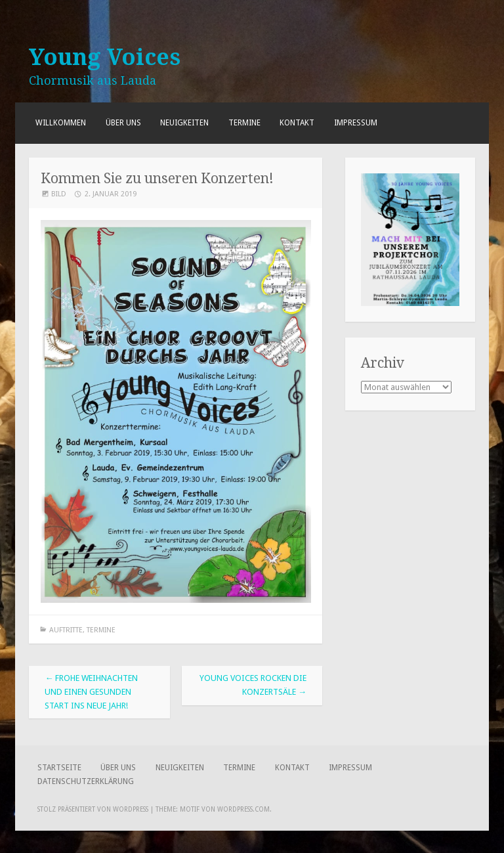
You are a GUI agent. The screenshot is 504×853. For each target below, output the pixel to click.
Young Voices (105, 57)
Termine (244, 123)
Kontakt (297, 123)
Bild (59, 194)
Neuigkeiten (184, 123)
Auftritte (66, 630)
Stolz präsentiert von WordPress (93, 809)
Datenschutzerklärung (86, 781)
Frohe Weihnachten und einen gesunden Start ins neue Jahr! (91, 692)
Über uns (123, 123)
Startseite (59, 768)
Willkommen (61, 123)
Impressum (356, 123)
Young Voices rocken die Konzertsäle (253, 685)
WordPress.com (243, 809)
